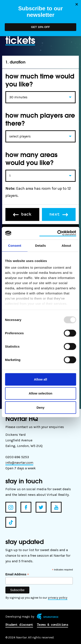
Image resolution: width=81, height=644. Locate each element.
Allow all (40, 379)
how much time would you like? (40, 80)
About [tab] (66, 245)
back (22, 214)
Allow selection (40, 393)
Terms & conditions (52, 625)
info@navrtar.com (19, 463)
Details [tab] (41, 245)
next (59, 214)
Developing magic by (32, 617)
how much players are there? (40, 119)
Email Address (17, 574)
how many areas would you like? (31, 159)
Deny (40, 407)
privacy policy (58, 598)
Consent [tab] (15, 245)
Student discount (19, 625)
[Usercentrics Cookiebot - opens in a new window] (58, 233)
